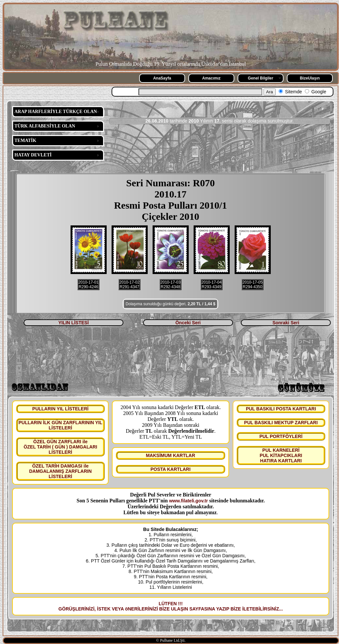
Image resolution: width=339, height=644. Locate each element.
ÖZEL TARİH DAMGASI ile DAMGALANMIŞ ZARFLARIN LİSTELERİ (61, 471)
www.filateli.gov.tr (188, 501)
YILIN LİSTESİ (74, 323)
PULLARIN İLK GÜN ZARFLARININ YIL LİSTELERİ (60, 425)
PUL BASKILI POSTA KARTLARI (281, 409)
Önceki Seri (188, 323)
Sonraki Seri (286, 323)
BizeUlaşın (310, 78)
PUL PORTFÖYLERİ (281, 436)
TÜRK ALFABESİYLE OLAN (45, 126)
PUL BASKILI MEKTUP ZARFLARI (281, 423)
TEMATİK (25, 140)
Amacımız (211, 78)
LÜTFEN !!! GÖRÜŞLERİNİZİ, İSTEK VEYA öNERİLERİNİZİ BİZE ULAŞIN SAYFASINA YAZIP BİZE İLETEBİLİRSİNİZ (169, 606)
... (281, 609)
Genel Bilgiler (260, 78)
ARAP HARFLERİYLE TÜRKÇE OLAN (56, 112)
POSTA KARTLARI (170, 469)
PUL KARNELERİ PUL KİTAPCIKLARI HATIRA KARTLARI (281, 455)
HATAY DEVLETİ (33, 155)
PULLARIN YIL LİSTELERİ (60, 409)
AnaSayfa (162, 78)
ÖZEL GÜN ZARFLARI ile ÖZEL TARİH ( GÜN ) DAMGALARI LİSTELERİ (60, 447)
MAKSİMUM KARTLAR (170, 455)
